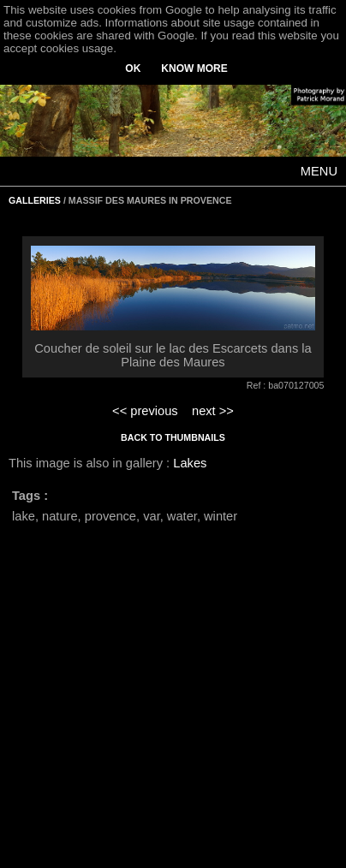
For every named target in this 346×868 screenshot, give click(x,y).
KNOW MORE (194, 68)
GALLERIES (35, 200)
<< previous (145, 411)
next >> (213, 411)
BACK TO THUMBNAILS (173, 437)
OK (133, 68)
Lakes (190, 463)
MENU (319, 171)
